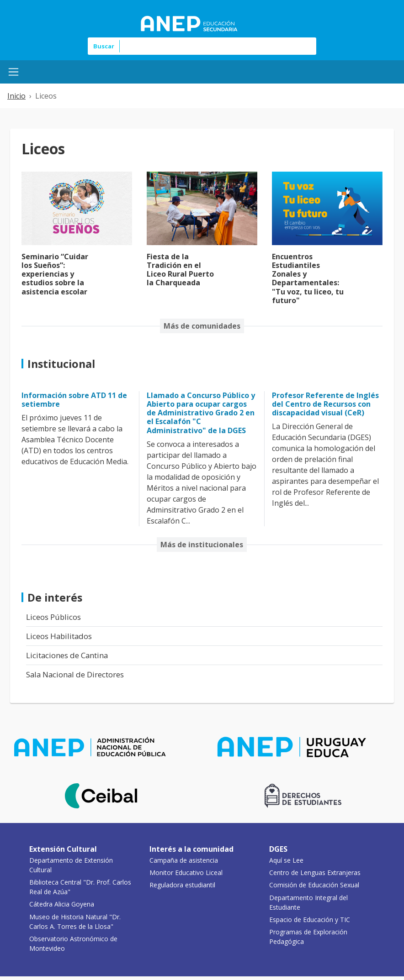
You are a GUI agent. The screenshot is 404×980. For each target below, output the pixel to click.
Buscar (104, 46)
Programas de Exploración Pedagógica (308, 937)
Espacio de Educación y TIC (310, 920)
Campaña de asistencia (184, 860)
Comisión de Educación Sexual (314, 885)
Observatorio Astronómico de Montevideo (73, 943)
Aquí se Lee (286, 860)
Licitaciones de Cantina (67, 655)
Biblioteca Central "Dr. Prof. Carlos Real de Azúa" (80, 887)
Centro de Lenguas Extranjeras (315, 873)
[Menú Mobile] (13, 72)
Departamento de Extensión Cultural (71, 865)
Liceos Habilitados (59, 636)
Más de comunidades (202, 326)
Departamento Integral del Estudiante (308, 902)
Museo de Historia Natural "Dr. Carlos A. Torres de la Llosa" (75, 922)
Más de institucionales (202, 545)
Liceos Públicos (53, 617)
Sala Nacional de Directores (75, 674)
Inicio (16, 96)
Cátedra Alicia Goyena (62, 904)
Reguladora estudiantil (182, 885)
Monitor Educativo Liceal (186, 873)
